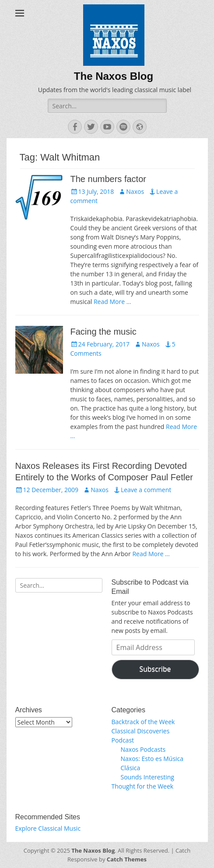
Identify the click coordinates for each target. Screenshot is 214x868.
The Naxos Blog (114, 76)
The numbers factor (108, 179)
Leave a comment (146, 490)
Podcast (123, 740)
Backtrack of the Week (143, 722)
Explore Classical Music (48, 828)
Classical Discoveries (141, 731)
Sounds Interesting (147, 777)
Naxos (135, 191)
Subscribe (155, 669)
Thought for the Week (143, 786)
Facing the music (103, 332)
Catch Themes (127, 859)
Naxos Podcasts (143, 749)
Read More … (112, 302)
